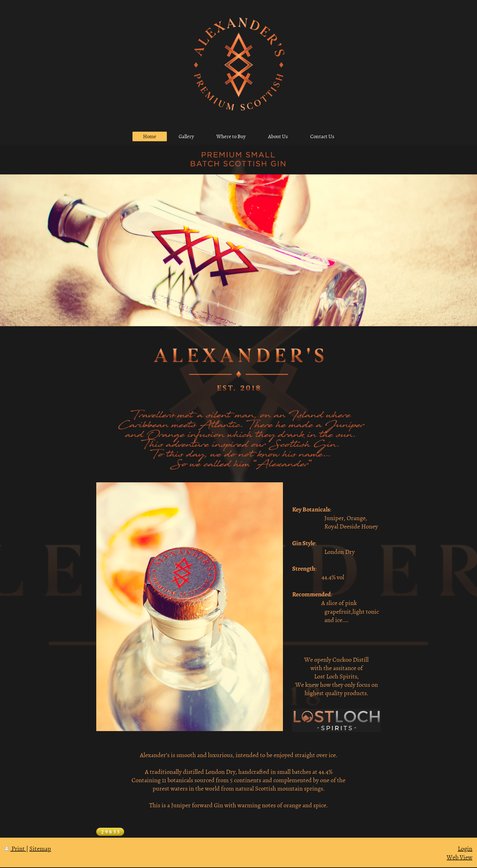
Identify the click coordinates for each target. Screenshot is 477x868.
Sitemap (40, 848)
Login (465, 848)
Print (15, 848)
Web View (460, 857)
